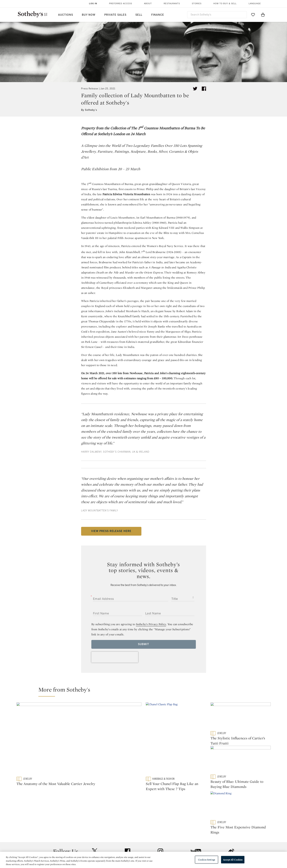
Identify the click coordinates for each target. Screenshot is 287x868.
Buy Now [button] (89, 15)
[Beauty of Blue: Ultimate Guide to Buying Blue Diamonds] (241, 762)
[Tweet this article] (195, 89)
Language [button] (255, 4)
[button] (146, 691)
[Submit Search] (243, 15)
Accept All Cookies (233, 860)
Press (130, 841)
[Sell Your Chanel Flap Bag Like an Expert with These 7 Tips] (176, 740)
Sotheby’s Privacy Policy (151, 624)
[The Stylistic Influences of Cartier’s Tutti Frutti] (241, 717)
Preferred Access (121, 4)
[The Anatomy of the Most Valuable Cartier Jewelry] (79, 740)
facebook (128, 818)
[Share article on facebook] (204, 89)
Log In (93, 3)
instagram (160, 818)
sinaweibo (231, 818)
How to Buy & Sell (225, 4)
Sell (139, 15)
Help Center (93, 841)
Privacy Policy (136, 847)
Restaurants (172, 4)
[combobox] (217, 15)
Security (173, 841)
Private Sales (115, 15)
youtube (196, 818)
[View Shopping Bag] (263, 15)
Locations (92, 847)
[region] (143, 860)
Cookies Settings (207, 860)
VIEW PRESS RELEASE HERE (111, 531)
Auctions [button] (66, 15)
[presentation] (115, 657)
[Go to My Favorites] (253, 15)
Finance (158, 15)
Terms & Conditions (181, 847)
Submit (143, 644)
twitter (95, 818)
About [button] (148, 4)
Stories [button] (197, 4)
